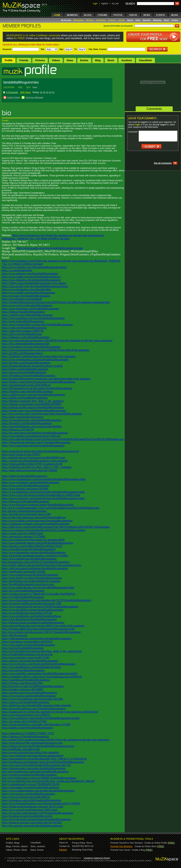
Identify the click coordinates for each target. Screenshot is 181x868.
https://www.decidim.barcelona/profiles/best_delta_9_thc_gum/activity (42, 651)
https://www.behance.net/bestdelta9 (22, 299)
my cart (115, 4)
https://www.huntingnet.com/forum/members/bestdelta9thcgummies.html (43, 492)
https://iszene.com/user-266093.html (22, 533)
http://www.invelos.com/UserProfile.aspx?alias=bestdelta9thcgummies (42, 414)
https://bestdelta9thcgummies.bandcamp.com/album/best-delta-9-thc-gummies (46, 379)
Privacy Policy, (79, 843)
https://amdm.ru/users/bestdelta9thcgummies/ (27, 728)
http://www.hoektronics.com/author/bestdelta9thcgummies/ (35, 771)
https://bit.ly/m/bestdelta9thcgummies (23, 591)
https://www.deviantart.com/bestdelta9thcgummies (30, 309)
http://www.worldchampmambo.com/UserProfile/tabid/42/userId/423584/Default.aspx (51, 508)
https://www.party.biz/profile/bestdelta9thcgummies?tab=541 (36, 765)
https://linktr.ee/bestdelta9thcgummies (23, 312)
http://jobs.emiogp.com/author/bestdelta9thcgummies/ (32, 826)
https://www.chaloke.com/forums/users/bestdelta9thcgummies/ (37, 521)
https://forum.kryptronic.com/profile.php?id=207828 (32, 822)
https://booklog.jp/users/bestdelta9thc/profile (27, 816)
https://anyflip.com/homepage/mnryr (23, 353)
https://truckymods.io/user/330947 (21, 454)
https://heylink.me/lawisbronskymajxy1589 (26, 514)
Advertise (147, 20)
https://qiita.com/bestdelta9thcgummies (24, 372)
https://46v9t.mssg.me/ (15, 635)
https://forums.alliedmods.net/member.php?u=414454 (32, 366)
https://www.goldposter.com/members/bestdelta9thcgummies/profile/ (41, 718)
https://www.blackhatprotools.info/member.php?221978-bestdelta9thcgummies (46, 600)
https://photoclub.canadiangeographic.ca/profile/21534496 (35, 556)
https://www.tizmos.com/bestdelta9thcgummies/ (29, 696)
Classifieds (101, 20)
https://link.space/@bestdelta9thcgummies (26, 501)
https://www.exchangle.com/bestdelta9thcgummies (31, 482)
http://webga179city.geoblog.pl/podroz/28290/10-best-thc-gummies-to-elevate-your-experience (56, 740)
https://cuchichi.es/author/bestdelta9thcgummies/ (29, 775)
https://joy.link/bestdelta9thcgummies (23, 597)
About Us (63, 843)
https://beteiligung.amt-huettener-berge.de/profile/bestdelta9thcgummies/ (43, 762)
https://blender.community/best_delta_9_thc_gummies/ (33, 401)
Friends (24, 60)
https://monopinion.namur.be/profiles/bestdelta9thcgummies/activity (40, 451)
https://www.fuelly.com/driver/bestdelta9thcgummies (32, 578)
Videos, (10, 850)
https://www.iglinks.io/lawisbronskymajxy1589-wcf (31, 436)
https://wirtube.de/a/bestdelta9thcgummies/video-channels (35, 461)
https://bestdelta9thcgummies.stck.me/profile (27, 654)
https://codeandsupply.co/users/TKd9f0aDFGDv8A (31, 784)
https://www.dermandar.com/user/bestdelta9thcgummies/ (34, 552)
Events (84, 60)
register (105, 4)
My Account (66, 20)
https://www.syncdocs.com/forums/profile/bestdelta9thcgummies (39, 664)
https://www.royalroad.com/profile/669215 (26, 797)
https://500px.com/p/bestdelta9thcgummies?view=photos (34, 283)
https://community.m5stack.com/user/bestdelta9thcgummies (36, 524)
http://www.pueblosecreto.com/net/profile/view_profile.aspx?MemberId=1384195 (48, 781)
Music (111, 60)
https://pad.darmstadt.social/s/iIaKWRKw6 (26, 385)
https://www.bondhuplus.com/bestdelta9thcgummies (31, 667)
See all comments (163, 163)
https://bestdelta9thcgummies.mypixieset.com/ (28, 584)
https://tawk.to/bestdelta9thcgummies (23, 321)
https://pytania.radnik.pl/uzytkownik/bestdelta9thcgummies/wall (38, 629)
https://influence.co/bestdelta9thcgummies (26, 337)
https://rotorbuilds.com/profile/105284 (23, 571)
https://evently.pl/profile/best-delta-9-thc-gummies (30, 752)
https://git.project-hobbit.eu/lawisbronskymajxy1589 (32, 603)
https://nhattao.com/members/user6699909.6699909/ (32, 404)
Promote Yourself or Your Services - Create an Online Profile (139, 843)
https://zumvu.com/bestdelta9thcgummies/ (26, 702)
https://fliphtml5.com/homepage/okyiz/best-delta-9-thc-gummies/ (39, 356)
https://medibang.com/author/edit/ (21, 749)
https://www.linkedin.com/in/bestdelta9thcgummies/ (31, 280)
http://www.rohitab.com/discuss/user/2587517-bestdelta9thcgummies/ (41, 632)
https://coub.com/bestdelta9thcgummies (24, 328)
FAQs (90, 850)
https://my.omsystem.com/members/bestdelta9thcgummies (35, 433)
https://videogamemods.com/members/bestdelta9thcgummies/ (37, 638)
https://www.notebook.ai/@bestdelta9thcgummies (30, 575)
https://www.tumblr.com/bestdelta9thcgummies (29, 293)
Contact (175, 20)
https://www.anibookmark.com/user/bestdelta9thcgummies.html (38, 587)
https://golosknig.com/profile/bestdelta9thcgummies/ (32, 800)
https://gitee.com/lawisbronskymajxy (23, 417)
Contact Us (64, 846)
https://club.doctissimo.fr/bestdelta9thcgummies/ (29, 619)
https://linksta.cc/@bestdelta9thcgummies (25, 736)
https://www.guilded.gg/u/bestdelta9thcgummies (29, 559)
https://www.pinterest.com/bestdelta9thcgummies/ (30, 273)
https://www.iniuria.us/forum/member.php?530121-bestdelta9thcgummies (44, 530)
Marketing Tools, (80, 850)
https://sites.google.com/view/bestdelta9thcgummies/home (50, 248)
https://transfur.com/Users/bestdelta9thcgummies (29, 693)
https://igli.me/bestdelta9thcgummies (23, 648)
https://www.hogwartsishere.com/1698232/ (26, 715)
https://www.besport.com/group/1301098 (25, 489)
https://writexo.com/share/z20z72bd (22, 683)
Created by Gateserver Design (97, 858)
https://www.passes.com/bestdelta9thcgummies (28, 794)
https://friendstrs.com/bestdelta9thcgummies (27, 423)
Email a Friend (14, 97)
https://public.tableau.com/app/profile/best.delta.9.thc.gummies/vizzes (41, 565)
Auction (121, 20)
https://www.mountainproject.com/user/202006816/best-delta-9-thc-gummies (45, 350)
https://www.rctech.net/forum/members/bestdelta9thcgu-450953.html (41, 495)
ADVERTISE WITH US (83, 846)
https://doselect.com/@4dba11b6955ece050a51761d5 (32, 546)
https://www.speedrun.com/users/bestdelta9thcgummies (33, 318)
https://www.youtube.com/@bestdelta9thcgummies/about (34, 267)
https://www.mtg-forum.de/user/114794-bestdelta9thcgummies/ (38, 813)
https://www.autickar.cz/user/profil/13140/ (26, 658)
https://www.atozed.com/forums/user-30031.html (30, 810)
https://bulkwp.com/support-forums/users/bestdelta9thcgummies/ (38, 382)
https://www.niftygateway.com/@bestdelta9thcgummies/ (34, 708)
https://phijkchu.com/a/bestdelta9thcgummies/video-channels (36, 705)
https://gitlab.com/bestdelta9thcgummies (25, 398)
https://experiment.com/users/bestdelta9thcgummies (31, 347)
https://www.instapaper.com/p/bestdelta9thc (26, 289)
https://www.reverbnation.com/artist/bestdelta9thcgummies (35, 359)
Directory (90, 20)
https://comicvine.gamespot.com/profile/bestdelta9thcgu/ (34, 517)
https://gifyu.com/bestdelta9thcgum (22, 334)
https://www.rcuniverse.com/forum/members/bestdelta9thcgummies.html (43, 498)
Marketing (157, 20)
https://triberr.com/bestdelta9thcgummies (25, 369)
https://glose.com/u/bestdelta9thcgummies (26, 485)
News (70, 60)
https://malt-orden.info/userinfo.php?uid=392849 (29, 470)
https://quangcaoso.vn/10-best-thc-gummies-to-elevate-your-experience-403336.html (50, 712)
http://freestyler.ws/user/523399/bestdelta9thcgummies (33, 686)
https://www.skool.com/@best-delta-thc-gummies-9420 (33, 540)
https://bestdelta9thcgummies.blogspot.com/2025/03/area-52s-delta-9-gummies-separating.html (56, 302)
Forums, (16, 846)
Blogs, (9, 846)
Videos (56, 60)
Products (112, 20)
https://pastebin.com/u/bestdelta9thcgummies (27, 391)
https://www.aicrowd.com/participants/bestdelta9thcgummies (36, 819)
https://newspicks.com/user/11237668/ (23, 536)
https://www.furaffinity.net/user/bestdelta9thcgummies (33, 610)
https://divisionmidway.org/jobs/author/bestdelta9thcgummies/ (37, 388)
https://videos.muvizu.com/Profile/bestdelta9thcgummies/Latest (38, 746)
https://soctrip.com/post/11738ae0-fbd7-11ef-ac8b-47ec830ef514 (38, 594)
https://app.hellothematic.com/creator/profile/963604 (32, 426)
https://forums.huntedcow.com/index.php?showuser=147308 (36, 724)
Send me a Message (34, 97)
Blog (98, 60)
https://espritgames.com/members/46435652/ (27, 642)
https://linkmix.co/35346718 (18, 430)
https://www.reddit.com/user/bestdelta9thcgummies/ (31, 277)
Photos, (17, 850)
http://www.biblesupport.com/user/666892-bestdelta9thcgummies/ (39, 778)
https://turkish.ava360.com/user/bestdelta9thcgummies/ (33, 407)
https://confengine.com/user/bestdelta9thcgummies (31, 787)
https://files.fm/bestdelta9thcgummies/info (26, 344)
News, (33, 850)
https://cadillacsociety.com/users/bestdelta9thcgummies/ (33, 395)
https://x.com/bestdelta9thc (17, 270)
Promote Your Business (121, 846)
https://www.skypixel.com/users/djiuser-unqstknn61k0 (33, 756)
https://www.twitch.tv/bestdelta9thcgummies (27, 305)
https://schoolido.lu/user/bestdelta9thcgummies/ (29, 549)
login (95, 4)
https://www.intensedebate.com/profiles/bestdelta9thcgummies (37, 324)
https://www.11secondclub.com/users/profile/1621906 (32, 699)
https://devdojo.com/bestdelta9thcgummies (26, 363)
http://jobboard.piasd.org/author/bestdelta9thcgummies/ (33, 622)
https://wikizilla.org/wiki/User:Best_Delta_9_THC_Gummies (37, 467)
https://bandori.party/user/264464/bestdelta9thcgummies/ (34, 410)
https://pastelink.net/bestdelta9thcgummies (26, 680)
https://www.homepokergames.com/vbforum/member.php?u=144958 (41, 803)
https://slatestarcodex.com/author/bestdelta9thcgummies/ (34, 768)
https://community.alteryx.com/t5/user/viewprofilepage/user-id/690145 (42, 677)
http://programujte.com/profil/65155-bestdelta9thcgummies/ (36, 562)
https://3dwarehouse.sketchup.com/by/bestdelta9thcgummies (36, 442)
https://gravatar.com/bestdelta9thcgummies (26, 296)
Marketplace (79, 20)
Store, (33, 846)
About (166, 20)
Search (130, 20)
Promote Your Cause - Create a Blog (128, 850)
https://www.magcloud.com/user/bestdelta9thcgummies (33, 446)
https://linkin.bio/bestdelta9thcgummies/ (25, 476)
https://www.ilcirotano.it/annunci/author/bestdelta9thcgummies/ (38, 505)
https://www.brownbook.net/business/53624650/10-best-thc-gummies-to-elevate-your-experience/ (57, 340)
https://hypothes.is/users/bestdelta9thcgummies (28, 375)
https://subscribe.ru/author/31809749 (23, 331)
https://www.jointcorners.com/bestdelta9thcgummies (32, 420)
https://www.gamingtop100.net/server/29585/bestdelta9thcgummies (40, 607)
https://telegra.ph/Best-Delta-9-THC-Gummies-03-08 (32, 464)
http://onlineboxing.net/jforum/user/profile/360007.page (33, 458)
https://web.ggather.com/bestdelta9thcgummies (28, 645)
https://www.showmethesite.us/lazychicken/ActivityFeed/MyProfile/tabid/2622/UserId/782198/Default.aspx (63, 439)
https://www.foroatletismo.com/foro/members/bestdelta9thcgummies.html (44, 479)
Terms (89, 843)
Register (63, 850)
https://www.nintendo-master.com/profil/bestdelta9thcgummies (37, 543)
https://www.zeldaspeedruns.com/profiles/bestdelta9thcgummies (38, 791)
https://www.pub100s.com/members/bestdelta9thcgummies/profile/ (40, 673)
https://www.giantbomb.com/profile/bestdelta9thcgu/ (32, 616)
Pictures (40, 60)
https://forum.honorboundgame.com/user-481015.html (33, 807)
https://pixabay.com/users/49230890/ (23, 689)
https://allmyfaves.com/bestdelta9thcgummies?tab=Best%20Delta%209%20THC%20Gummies (56, 527)
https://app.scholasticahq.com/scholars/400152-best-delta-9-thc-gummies (43, 626)
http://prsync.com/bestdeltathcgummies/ (24, 511)
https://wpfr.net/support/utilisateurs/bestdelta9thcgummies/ (35, 568)
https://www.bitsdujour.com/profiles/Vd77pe (27, 613)
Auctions (127, 60)
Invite (138, 20)
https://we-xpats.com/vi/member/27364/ (24, 721)
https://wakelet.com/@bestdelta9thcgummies (27, 315)
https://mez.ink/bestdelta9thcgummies (23, 670)
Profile (9, 60)
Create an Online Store (146, 846)
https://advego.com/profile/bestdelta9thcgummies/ (30, 661)
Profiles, (10, 843)
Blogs (17, 843)
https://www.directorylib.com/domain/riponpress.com (32, 743)
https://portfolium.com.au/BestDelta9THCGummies (31, 581)
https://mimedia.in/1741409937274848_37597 (28, 733)
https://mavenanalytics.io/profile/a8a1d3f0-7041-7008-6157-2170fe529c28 (44, 759)
